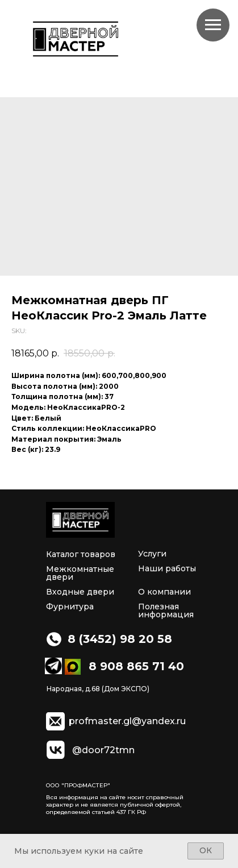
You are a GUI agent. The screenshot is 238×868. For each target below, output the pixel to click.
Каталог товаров (81, 554)
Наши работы (167, 568)
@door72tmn (103, 750)
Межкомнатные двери (80, 573)
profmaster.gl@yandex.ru (127, 721)
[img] (80, 520)
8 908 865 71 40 (136, 666)
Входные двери (80, 592)
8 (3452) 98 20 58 (120, 639)
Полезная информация (166, 610)
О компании (164, 592)
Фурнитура (70, 607)
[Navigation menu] (213, 25)
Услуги (152, 554)
